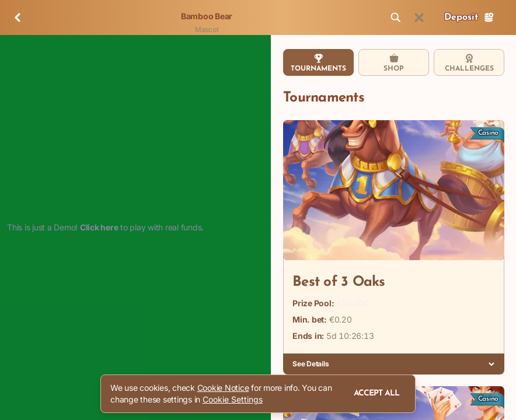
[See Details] (491, 364)
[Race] (419, 17)
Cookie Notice (223, 388)
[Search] (396, 17)
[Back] (18, 17)
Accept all (376, 393)
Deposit (469, 17)
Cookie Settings (233, 400)
